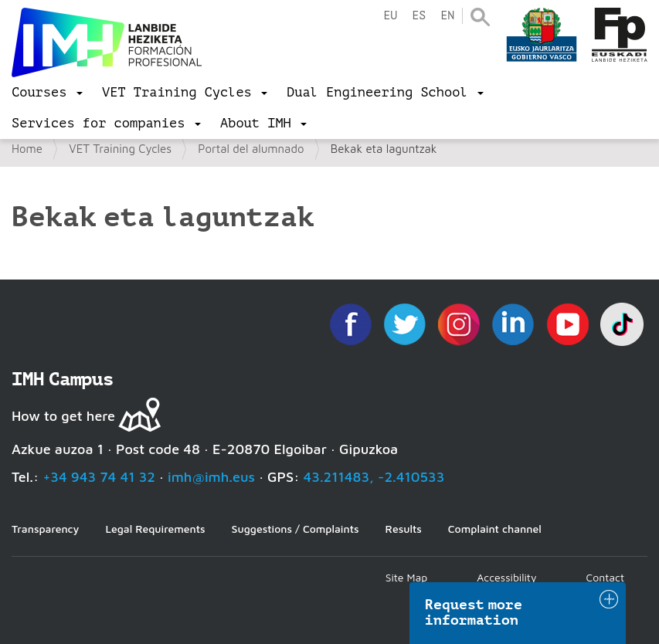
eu (390, 16)
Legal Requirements (155, 529)
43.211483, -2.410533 (374, 477)
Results (404, 529)
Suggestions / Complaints (296, 529)
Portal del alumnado (251, 149)
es (419, 16)
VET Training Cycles (120, 149)
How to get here (63, 416)
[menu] (47, 93)
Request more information (474, 612)
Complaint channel (495, 529)
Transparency (45, 529)
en (447, 16)
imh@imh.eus (211, 477)
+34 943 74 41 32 (99, 477)
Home (27, 149)
